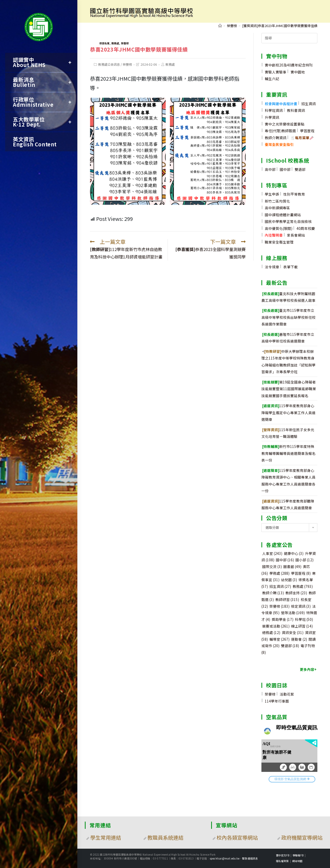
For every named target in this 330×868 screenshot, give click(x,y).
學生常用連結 (106, 837)
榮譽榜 (125, 43)
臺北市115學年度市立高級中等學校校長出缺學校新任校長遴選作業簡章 (288, 317)
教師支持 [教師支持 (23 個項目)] (296, 593)
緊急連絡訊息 (250, 858)
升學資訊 (272, 117)
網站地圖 (297, 861)
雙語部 (300, 169)
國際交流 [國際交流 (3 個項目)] (272, 566)
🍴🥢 (302, 138)
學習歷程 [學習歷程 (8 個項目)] (301, 573)
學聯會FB (298, 855)
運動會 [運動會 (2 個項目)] (299, 639)
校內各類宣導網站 (237, 837)
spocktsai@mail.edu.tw (225, 858)
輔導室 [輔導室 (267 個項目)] (279, 639)
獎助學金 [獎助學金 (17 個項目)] (283, 619)
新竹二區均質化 (277, 201)
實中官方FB (283, 855)
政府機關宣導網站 (302, 837)
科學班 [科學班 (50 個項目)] (304, 619)
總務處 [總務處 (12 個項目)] (271, 632)
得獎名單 (104, 43)
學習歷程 (307, 131)
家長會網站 (296, 235)
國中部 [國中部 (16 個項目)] (285, 560)
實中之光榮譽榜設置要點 (285, 124)
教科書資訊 (296, 110)
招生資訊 (309, 104)
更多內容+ (308, 669)
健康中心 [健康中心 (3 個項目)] (294, 553)
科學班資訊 (274, 110)
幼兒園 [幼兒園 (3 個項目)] (289, 580)
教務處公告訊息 (109, 64)
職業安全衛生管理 (279, 242)
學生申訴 (272, 194)
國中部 (285, 169)
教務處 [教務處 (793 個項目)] (303, 586)
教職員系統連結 (166, 837)
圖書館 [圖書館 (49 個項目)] (292, 566)
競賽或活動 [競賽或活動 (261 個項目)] (276, 626)
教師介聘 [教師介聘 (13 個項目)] (273, 593)
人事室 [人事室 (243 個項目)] (272, 553)
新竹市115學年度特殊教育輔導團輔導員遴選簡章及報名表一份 (288, 453)
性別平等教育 (294, 194)
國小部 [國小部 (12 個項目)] (304, 560)
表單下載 (291, 267)
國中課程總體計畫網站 (283, 215)
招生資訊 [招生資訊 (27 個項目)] (280, 586)
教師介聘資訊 (276, 138)
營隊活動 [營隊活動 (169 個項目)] (293, 613)
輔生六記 (272, 79)
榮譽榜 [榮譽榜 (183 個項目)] (279, 606)
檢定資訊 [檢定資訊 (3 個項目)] (301, 606)
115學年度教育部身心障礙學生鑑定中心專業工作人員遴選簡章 (288, 412)
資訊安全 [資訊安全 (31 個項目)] (293, 632)
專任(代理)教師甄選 (280, 131)
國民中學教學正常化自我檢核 (288, 221)
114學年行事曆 (277, 701)
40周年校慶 (306, 228)
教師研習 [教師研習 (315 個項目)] (287, 599)
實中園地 (298, 72)
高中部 (270, 169)
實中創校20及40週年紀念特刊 (289, 65)
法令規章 (272, 267)
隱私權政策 (282, 861)
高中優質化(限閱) (279, 228)
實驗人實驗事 (276, 72)
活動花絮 (287, 694)
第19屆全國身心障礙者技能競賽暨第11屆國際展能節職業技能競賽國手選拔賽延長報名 (289, 389)
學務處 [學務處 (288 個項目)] (279, 573)
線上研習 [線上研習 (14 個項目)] (302, 626)
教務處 (115, 43)
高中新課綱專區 (277, 208)
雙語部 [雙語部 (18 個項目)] (290, 646)
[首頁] (220, 26)
